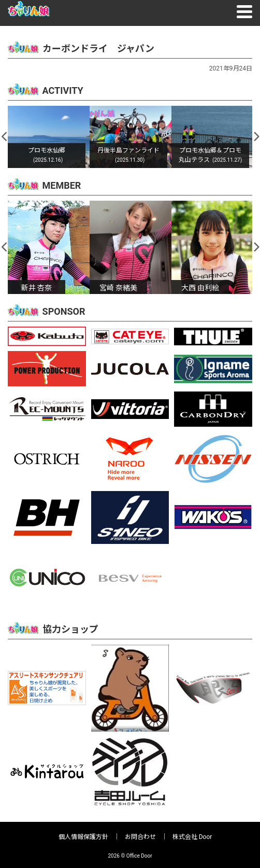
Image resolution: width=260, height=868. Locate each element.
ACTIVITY (63, 90)
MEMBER (62, 185)
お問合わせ (140, 837)
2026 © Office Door (130, 856)
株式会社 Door (192, 837)
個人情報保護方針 (83, 837)
